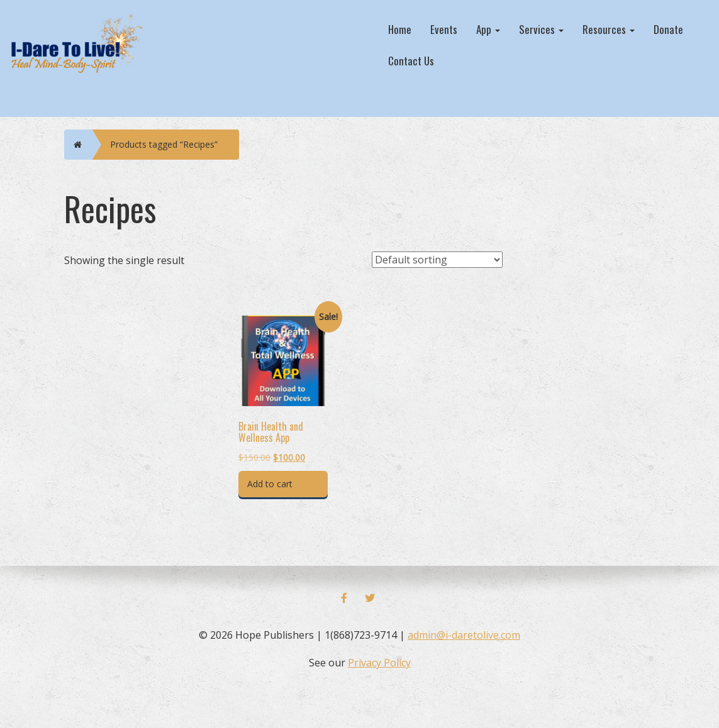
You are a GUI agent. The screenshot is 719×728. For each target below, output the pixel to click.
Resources (609, 29)
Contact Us (411, 61)
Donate (668, 29)
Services (541, 29)
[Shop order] (437, 260)
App (488, 29)
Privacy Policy (379, 663)
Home (400, 29)
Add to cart (270, 484)
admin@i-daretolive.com (464, 635)
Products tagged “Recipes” (164, 144)
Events (444, 29)
